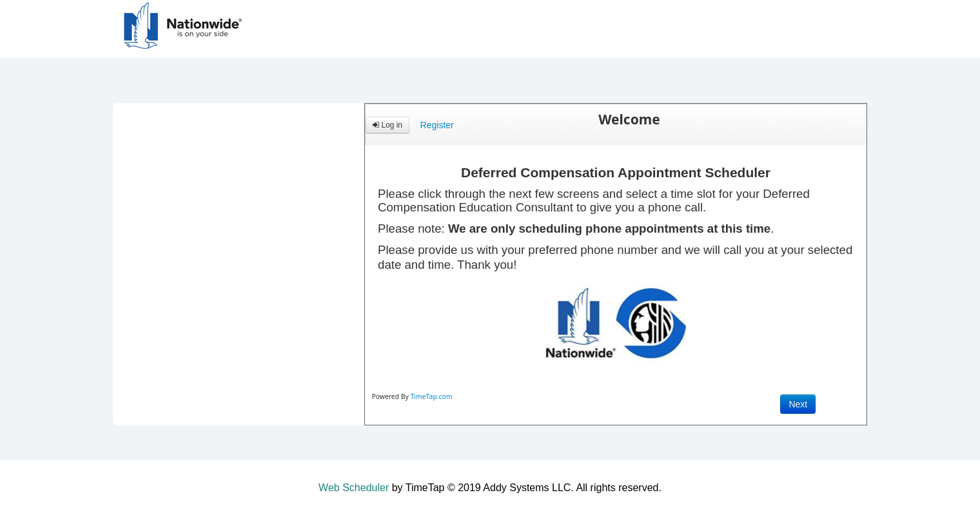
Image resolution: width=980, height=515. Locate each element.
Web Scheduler (354, 488)
